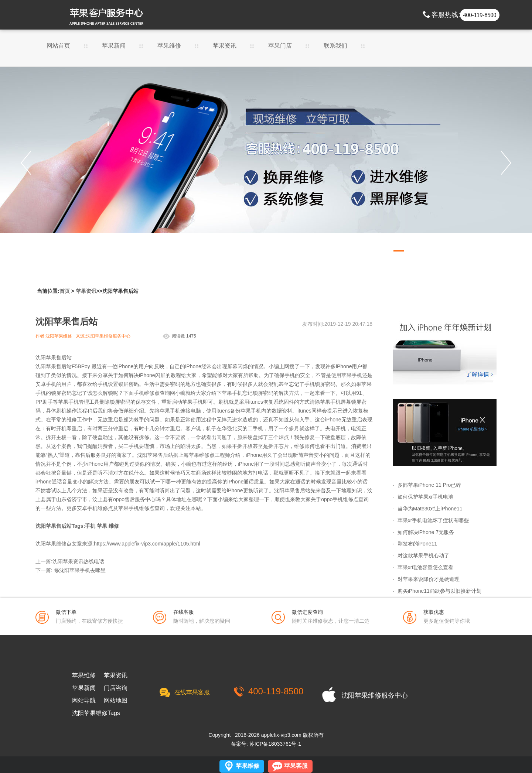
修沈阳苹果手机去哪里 (80, 570)
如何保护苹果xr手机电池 (426, 497)
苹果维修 (169, 46)
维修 (114, 526)
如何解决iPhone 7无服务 (426, 532)
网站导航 (84, 701)
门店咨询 (116, 688)
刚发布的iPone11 (417, 544)
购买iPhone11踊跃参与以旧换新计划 (439, 591)
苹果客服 (296, 766)
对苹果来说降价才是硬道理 (429, 579)
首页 (65, 291)
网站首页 (58, 46)
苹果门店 (280, 46)
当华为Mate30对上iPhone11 (430, 509)
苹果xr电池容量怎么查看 (426, 567)
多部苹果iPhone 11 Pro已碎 (429, 485)
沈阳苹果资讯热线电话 (78, 561)
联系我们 (335, 46)
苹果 (102, 526)
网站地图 (116, 701)
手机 (90, 526)
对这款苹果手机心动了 (423, 555)
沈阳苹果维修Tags (96, 713)
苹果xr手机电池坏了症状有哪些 (433, 520)
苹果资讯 (225, 46)
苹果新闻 (114, 46)
